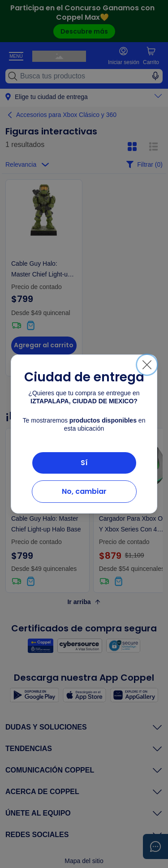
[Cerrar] (147, 365)
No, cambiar (84, 491)
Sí (84, 463)
